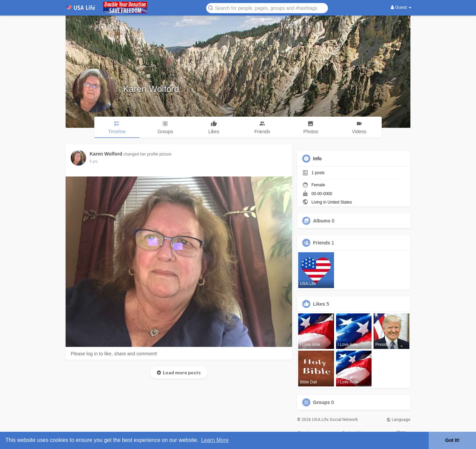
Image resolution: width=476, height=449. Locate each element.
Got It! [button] (452, 440)
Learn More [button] (215, 440)
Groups (322, 402)
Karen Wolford (151, 89)
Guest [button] (401, 7)
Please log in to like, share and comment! (114, 354)
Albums (322, 221)
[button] (267, 8)
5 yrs (94, 161)
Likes (319, 304)
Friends (322, 243)
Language (398, 420)
